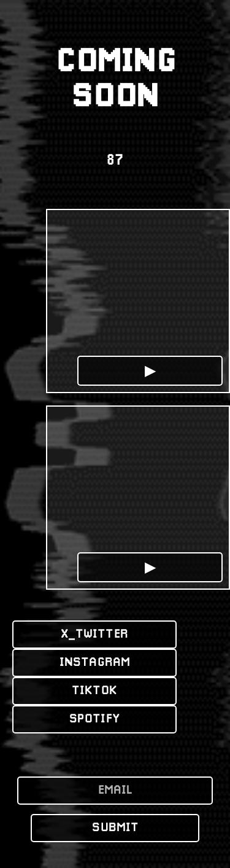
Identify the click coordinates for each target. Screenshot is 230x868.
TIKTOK (94, 691)
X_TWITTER (94, 635)
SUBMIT (115, 828)
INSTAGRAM (95, 663)
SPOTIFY (95, 719)
